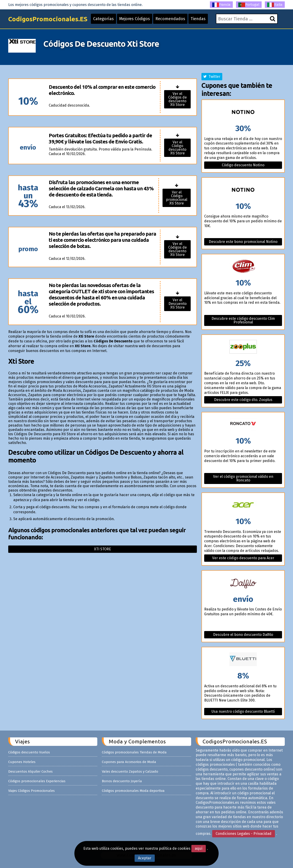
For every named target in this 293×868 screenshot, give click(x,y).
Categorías (103, 19)
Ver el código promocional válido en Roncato (243, 478)
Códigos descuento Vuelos (29, 752)
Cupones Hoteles (22, 762)
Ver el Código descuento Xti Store (177, 148)
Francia (221, 5)
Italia (275, 5)
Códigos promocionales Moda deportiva (133, 791)
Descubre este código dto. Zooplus (243, 400)
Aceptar (145, 858)
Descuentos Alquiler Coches (30, 771)
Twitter (212, 77)
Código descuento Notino (243, 165)
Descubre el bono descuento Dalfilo (243, 635)
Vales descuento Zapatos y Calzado (130, 771)
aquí (199, 848)
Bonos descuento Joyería (122, 781)
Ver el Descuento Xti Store (178, 304)
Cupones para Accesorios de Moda (129, 762)
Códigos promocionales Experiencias (37, 781)
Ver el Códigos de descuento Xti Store (178, 99)
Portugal (249, 5)
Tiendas (198, 19)
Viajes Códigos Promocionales (31, 791)
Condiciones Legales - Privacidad (244, 834)
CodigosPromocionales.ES (48, 19)
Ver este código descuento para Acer (243, 558)
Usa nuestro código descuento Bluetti (243, 711)
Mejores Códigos (135, 19)
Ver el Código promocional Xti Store (177, 198)
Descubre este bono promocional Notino (243, 242)
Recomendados (170, 19)
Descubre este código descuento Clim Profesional (243, 320)
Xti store (103, 549)
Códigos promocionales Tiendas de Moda (134, 752)
